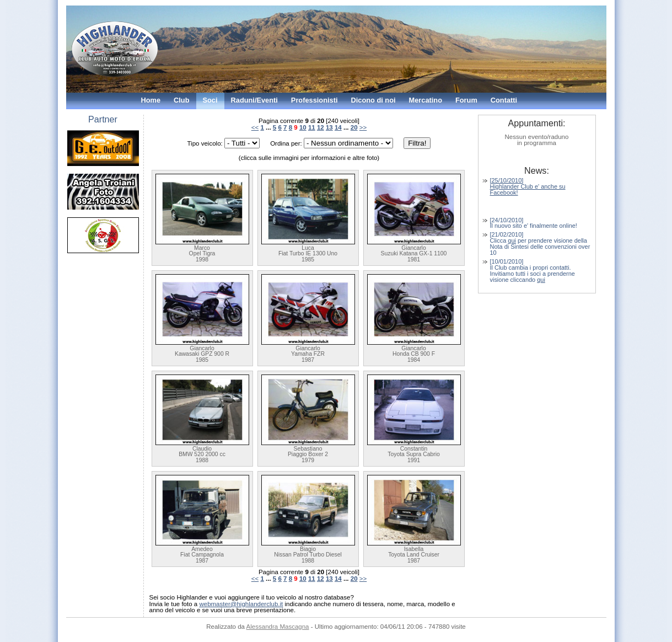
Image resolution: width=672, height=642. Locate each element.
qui (512, 240)
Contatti (504, 100)
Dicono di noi (373, 100)
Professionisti (315, 100)
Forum (466, 100)
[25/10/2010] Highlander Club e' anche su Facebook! (528, 186)
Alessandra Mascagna (278, 627)
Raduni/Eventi (254, 100)
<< (255, 127)
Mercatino (426, 100)
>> (363, 127)
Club (181, 100)
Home (151, 100)
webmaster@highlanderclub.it (241, 604)
